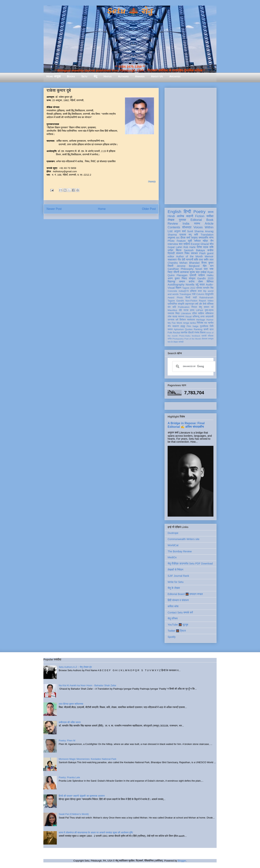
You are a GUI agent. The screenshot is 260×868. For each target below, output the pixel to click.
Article (209, 224)
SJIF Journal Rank (178, 576)
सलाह (175, 317)
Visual (188, 317)
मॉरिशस (210, 304)
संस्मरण (180, 253)
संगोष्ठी (181, 342)
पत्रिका (211, 336)
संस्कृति (181, 304)
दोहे (180, 310)
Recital (176, 333)
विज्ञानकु (171, 282)
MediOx (172, 557)
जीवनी (176, 272)
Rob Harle (190, 247)
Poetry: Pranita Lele (69, 777)
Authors (123, 76)
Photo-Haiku (185, 336)
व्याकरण (176, 326)
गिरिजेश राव (202, 323)
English (174, 212)
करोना (192, 282)
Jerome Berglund (188, 266)
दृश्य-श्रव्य (209, 310)
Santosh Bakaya (194, 250)
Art (178, 238)
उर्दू (197, 285)
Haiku (210, 275)
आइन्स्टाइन (190, 304)
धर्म (177, 320)
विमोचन (183, 320)
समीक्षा (210, 216)
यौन (169, 326)
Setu (84, 76)
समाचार (194, 253)
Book (210, 220)
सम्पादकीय (203, 238)
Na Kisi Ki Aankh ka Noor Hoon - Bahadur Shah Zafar (87, 685)
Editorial (196, 220)
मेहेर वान (208, 266)
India (186, 224)
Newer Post (54, 209)
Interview (173, 244)
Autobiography (176, 285)
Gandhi (180, 301)
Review (173, 224)
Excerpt (195, 244)
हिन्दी (187, 212)
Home (102, 209)
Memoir (209, 256)
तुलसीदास (204, 326)
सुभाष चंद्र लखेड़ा (198, 272)
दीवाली (191, 333)
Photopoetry (178, 339)
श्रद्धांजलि (209, 294)
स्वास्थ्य (181, 317)
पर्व (212, 307)
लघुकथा (171, 238)
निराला (194, 307)
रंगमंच (197, 333)
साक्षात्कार (172, 260)
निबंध (187, 253)
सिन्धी (188, 298)
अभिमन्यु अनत (198, 317)
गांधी (194, 294)
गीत (179, 260)
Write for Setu (176, 582)
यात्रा (202, 285)
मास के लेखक (173, 342)
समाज (170, 329)
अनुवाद (194, 238)
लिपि (212, 326)
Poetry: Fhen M (67, 741)
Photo (180, 298)
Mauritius (172, 310)
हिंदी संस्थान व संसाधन (178, 600)
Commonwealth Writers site (184, 539)
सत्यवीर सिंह (208, 288)
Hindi (171, 216)
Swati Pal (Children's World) (74, 814)
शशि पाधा (198, 260)
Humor (210, 320)
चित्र (170, 272)
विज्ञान (179, 288)
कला (200, 291)
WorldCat (173, 545)
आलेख (180, 216)
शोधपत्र (187, 227)
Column (200, 294)
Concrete (172, 291)
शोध (212, 244)
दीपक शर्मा (185, 238)
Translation (207, 235)
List (170, 231)
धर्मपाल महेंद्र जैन (204, 241)
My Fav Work (175, 323)
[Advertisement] (191, 145)
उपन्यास (171, 320)
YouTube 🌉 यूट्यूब (178, 625)
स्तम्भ (197, 224)
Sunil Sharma (195, 231)
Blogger (182, 861)
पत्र (206, 269)
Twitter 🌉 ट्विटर (177, 631)
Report (202, 301)
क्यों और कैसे (201, 304)
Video (210, 301)
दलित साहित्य (198, 313)
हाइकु (183, 326)
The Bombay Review (180, 551)
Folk (170, 333)
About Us (157, 76)
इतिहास (193, 291)
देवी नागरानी (187, 260)
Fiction (200, 216)
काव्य (211, 212)
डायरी (206, 329)
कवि (196, 235)
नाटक (186, 310)
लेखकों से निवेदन (175, 570)
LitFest (199, 310)
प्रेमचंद (199, 288)
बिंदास (179, 250)
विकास (203, 333)
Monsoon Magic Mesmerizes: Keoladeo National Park (87, 759)
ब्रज (212, 329)
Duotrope (173, 533)
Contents (174, 227)
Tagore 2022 (189, 288)
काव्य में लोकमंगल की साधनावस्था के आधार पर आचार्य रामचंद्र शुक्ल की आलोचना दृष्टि (96, 833)
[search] (193, 366)
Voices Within (203, 227)
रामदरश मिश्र (174, 313)
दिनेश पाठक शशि (205, 247)
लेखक (171, 220)
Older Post (149, 209)
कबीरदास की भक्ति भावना (70, 722)
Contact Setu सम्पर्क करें (180, 612)
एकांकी (204, 336)
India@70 (184, 291)
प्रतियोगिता (172, 304)
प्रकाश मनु (185, 235)
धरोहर (170, 250)
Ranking (198, 329)
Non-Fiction (191, 301)
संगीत (170, 339)
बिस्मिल (210, 282)
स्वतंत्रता (191, 320)
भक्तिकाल (209, 313)
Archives (175, 76)
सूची (190, 241)
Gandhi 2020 (205, 278)
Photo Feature (177, 241)
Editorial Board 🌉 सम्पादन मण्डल (185, 594)
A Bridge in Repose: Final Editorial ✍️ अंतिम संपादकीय (186, 425)
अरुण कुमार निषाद (177, 278)
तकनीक (184, 333)
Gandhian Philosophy (181, 269)
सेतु (95, 76)
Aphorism (179, 329)
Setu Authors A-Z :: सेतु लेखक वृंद (75, 667)
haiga (195, 326)
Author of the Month (190, 256)
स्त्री (195, 298)
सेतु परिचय (173, 618)
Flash (202, 253)
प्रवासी (193, 275)
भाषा (211, 269)
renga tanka (189, 323)
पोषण (200, 282)
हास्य (192, 310)
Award (171, 298)
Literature (186, 313)
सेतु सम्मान (204, 307)
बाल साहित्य (184, 244)
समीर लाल (209, 260)
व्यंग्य (211, 238)
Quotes (189, 329)
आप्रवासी (209, 317)
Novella (190, 285)
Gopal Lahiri (175, 247)
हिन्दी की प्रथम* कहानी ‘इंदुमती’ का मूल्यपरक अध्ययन (82, 796)
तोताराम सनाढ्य (208, 339)
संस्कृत (192, 278)
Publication (184, 307)
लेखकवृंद (152, 182)
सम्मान (182, 282)
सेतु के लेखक (174, 588)
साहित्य (201, 275)
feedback (196, 336)
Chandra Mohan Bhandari (184, 263)
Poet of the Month (193, 339)
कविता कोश (173, 606)
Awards (140, 76)
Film (189, 326)
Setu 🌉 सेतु (130, 11)
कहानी (190, 216)
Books (71, 76)
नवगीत (211, 323)
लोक (170, 317)
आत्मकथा (184, 272)
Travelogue (185, 294)
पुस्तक (183, 220)
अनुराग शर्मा (180, 231)
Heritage (201, 320)
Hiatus (108, 76)
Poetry (199, 212)
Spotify (172, 637)
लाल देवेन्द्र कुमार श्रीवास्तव (71, 704)
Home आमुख (53, 76)
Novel (199, 269)
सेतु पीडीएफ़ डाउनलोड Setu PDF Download (190, 564)
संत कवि (172, 307)
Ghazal (204, 244)
